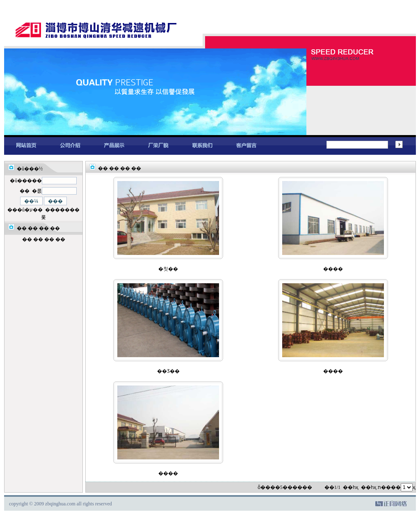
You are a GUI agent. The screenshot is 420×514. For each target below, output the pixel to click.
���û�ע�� (25, 210)
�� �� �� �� (44, 239)
